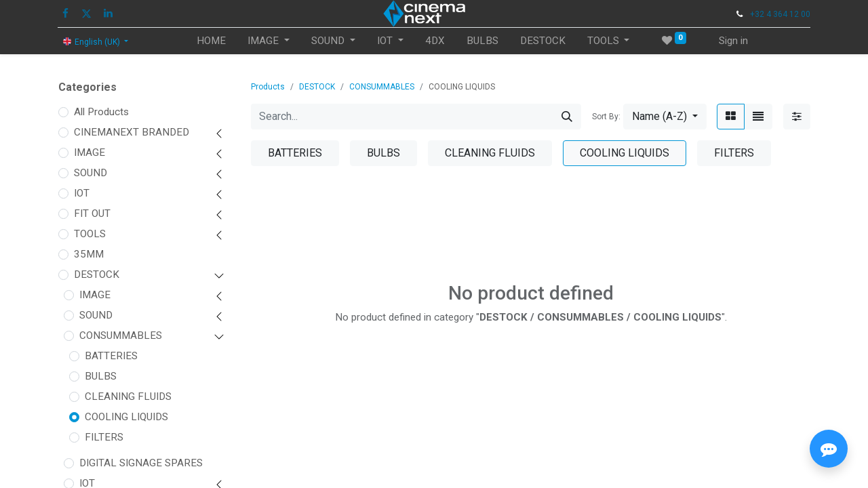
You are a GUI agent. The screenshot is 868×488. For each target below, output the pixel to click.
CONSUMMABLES (121, 335)
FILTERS (104, 437)
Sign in (733, 41)
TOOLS (90, 234)
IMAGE (90, 152)
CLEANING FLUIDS (128, 396)
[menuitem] (211, 41)
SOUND (91, 173)
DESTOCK (97, 274)
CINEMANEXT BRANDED (132, 132)
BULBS (101, 376)
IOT (82, 193)
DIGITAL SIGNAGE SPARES (141, 463)
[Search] (567, 117)
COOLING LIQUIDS (126, 417)
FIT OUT (92, 213)
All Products (101, 112)
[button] (665, 117)
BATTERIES (111, 356)
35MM (89, 254)
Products (268, 87)
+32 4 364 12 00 (780, 14)
